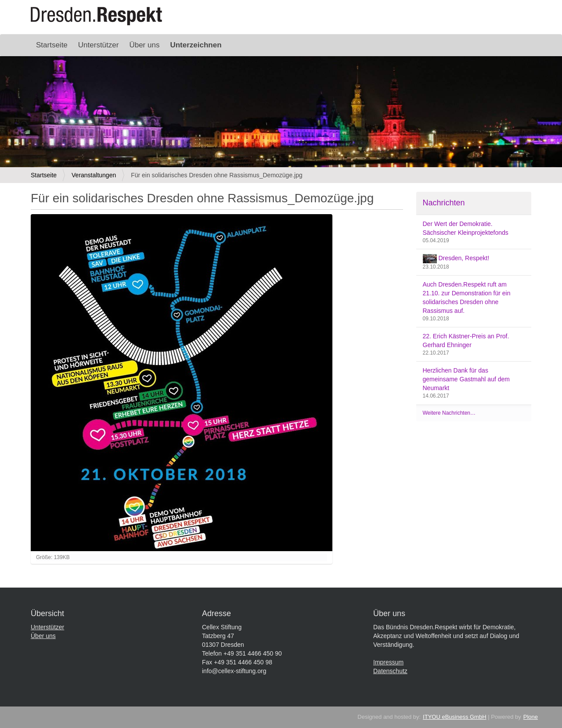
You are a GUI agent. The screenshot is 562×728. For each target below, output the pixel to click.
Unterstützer (99, 45)
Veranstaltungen (94, 175)
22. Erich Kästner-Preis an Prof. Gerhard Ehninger (466, 341)
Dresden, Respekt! (456, 259)
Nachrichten (444, 203)
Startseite (52, 45)
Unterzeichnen (196, 45)
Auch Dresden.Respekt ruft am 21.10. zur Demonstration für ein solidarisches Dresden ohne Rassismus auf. (467, 298)
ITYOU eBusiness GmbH (455, 717)
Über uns (144, 45)
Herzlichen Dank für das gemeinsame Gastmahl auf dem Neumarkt (466, 379)
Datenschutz (390, 671)
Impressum (388, 662)
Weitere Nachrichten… (449, 413)
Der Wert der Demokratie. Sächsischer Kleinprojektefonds (466, 228)
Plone (531, 717)
